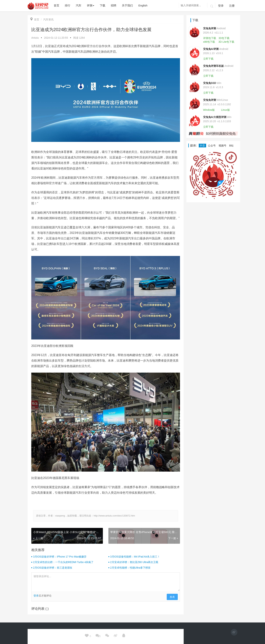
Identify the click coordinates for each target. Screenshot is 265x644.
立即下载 (208, 59)
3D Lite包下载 (226, 42)
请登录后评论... (106, 582)
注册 (232, 6)
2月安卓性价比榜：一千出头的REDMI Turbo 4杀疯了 (63, 562)
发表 (172, 597)
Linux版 (225, 110)
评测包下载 (210, 38)
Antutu (35, 38)
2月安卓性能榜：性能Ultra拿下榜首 (130, 568)
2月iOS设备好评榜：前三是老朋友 (53, 568)
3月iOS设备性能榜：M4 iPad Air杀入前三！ (135, 557)
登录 (221, 6)
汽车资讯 (48, 20)
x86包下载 (209, 42)
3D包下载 (224, 38)
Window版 (209, 110)
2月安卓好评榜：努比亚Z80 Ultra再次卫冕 (134, 562)
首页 (35, 20)
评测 (91, 5)
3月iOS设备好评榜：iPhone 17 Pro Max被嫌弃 (60, 557)
